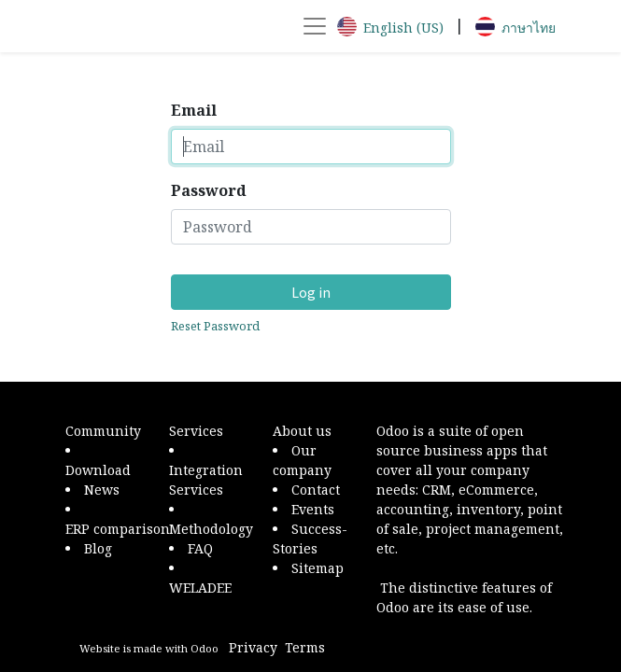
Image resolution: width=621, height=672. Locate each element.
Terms (305, 647)
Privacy (253, 647)
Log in (311, 292)
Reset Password (215, 326)
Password (209, 190)
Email (194, 110)
